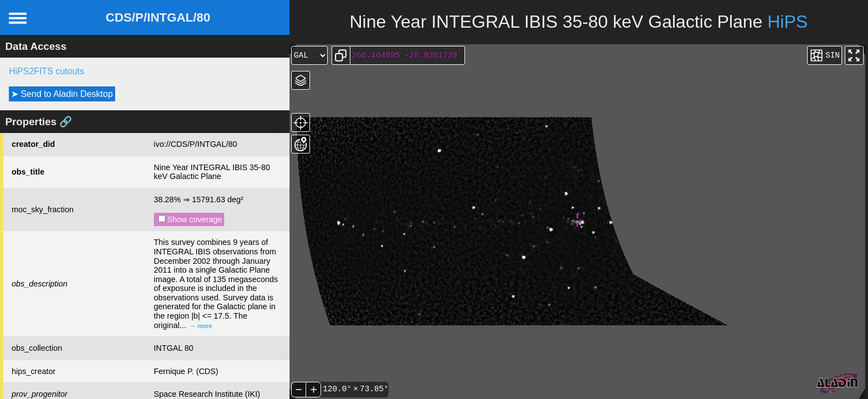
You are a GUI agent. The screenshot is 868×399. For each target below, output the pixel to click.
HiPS (787, 22)
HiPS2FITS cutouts (46, 71)
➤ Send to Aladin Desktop (62, 94)
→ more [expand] (201, 326)
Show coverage (190, 219)
